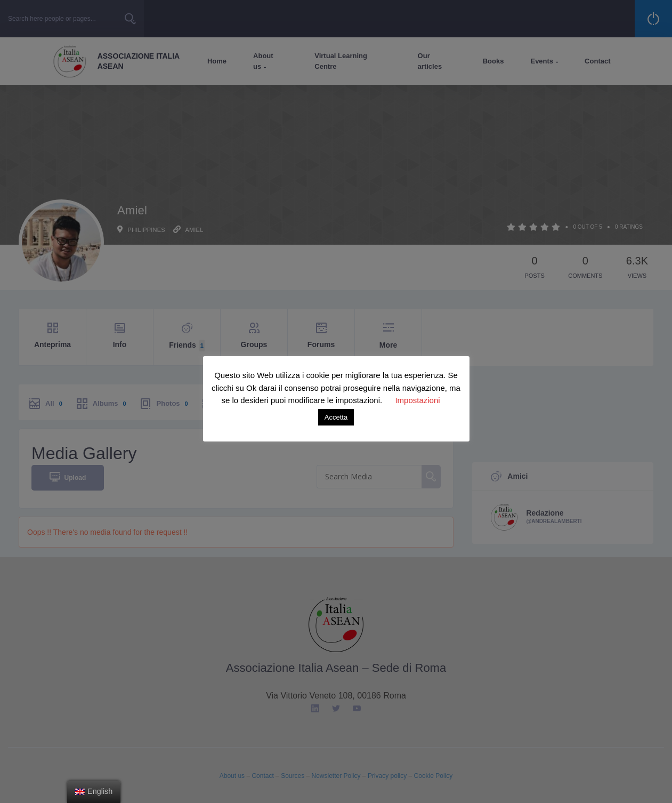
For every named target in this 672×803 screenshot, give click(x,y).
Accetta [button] (336, 417)
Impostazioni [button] (417, 400)
